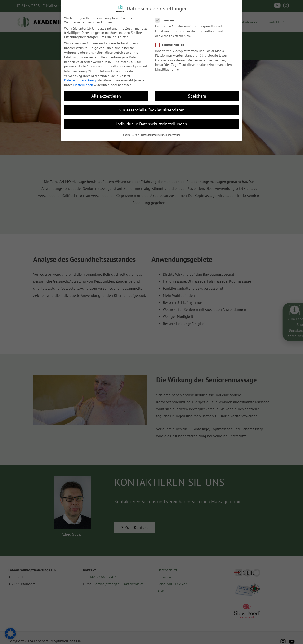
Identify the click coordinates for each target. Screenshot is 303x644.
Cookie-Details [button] (131, 135)
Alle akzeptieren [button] (106, 95)
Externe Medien (171, 44)
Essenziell (167, 20)
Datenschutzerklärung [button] (153, 135)
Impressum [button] (174, 135)
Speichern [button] (197, 95)
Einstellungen (83, 84)
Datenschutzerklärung (80, 80)
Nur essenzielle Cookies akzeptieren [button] (151, 109)
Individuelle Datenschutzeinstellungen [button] (152, 124)
